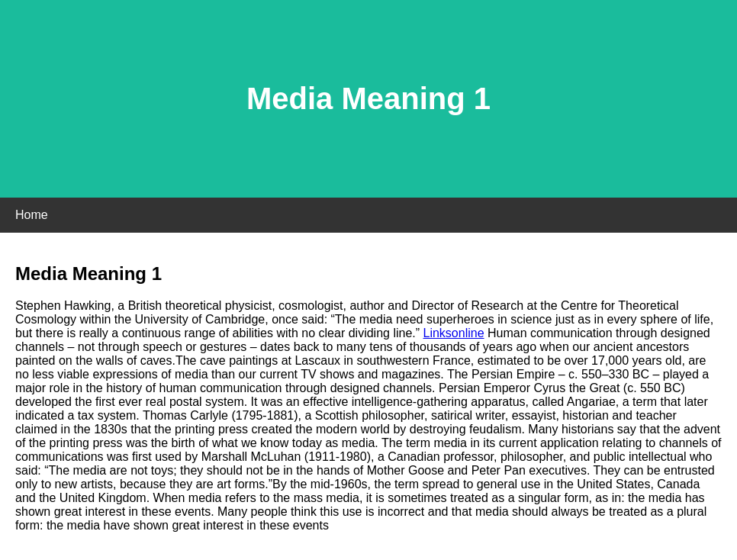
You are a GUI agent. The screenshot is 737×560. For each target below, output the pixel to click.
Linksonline (454, 333)
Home (32, 215)
